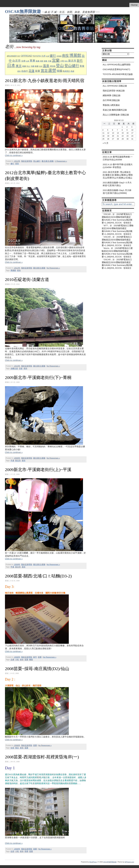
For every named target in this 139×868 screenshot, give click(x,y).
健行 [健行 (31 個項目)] (53, 56)
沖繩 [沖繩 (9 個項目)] (32, 66)
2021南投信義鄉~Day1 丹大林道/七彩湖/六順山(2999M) (117, 192)
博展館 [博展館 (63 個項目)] (75, 55)
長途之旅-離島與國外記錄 (115, 110)
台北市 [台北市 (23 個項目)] (16, 61)
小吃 (17, 660)
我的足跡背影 (27, 161)
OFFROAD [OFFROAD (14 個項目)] (26, 56)
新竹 (35, 657)
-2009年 (17, 458)
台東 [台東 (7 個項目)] (28, 61)
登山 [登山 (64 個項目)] (60, 66)
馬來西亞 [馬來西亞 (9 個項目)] (66, 71)
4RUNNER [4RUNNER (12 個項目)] (12, 56)
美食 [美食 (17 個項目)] (82, 66)
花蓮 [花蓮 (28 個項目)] (31, 71)
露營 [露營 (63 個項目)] (52, 70)
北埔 (12, 660)
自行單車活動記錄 (111, 100)
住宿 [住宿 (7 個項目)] (48, 56)
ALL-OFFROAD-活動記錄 (115, 86)
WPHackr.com (129, 862)
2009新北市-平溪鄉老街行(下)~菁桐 (38, 378)
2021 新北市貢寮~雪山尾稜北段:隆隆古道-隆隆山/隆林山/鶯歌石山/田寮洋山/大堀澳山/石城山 (118, 175)
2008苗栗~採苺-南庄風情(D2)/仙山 (37, 669)
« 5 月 (106, 143)
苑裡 (26, 851)
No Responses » (53, 268)
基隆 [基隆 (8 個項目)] (46, 61)
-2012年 (17, 161)
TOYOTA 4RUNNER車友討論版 (118, 74)
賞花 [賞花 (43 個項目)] (44, 71)
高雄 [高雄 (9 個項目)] (72, 71)
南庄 (17, 748)
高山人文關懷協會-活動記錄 (116, 115)
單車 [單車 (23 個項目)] (32, 61)
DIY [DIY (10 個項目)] (19, 56)
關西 (31, 660)
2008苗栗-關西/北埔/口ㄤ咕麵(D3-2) (38, 576)
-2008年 (17, 657)
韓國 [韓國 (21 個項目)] (59, 71)
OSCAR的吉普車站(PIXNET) (116, 69)
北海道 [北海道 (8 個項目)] (59, 56)
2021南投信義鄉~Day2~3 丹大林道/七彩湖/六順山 (117, 184)
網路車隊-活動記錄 (112, 95)
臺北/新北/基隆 (48, 161)
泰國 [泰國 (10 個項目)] (37, 66)
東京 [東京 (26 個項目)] (19, 66)
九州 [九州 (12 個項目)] (43, 56)
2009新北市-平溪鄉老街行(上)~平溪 (38, 470)
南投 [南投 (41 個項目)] (65, 55)
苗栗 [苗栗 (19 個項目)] (38, 71)
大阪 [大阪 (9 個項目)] (50, 61)
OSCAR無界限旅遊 (23, 11)
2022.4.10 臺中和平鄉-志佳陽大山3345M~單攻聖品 (118, 166)
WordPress (93, 862)
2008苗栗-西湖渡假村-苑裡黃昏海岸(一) (42, 757)
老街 (17, 164)
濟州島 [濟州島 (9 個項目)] (53, 66)
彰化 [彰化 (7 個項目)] (66, 61)
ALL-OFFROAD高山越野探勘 (117, 65)
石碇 (21, 368)
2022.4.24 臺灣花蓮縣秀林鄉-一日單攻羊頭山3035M (118, 158)
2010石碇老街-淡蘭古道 (27, 280)
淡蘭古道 (14, 368)
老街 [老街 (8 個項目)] (19, 71)
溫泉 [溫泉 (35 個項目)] (46, 66)
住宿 (12, 748)
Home (134, 5)
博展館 (13, 270)
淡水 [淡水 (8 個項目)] (41, 66)
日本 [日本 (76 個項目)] (11, 65)
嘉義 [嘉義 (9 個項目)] (38, 61)
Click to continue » (14, 155)
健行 (12, 164)
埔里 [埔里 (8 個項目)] (42, 61)
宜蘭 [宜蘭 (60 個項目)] (56, 60)
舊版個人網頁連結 (111, 105)
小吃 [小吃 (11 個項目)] (62, 61)
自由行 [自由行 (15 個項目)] (25, 71)
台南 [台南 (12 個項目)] (23, 61)
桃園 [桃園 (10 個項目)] (24, 66)
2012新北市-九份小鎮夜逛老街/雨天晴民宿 (45, 81)
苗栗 (40, 657)
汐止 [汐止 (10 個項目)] (28, 66)
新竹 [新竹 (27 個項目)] (80, 61)
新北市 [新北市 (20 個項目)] (72, 61)
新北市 (18, 461)
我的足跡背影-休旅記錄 (114, 91)
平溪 (12, 461)
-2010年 (17, 366)
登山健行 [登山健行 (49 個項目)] (72, 66)
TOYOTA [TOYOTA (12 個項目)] (37, 56)
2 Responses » (61, 161)
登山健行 (37, 161)
